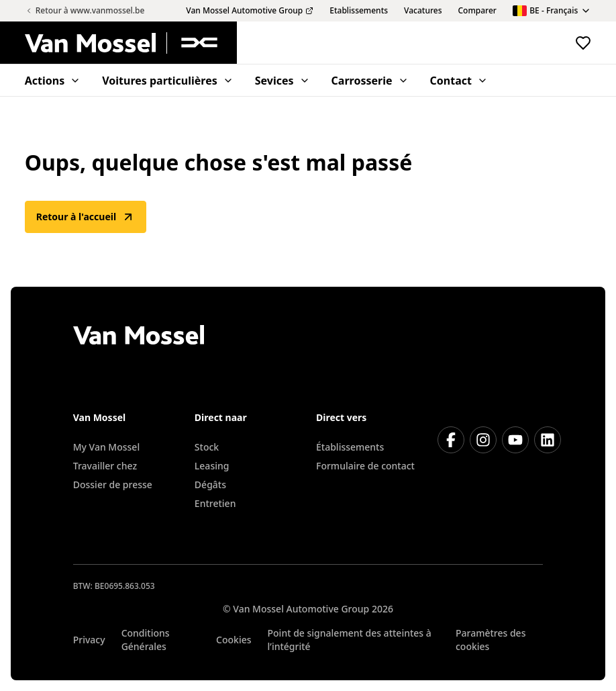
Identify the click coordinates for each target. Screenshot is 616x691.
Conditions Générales (146, 640)
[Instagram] (483, 440)
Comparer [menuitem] (477, 11)
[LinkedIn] (548, 440)
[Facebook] (451, 440)
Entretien (215, 503)
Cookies (234, 640)
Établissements (350, 447)
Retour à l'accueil (86, 217)
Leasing (212, 466)
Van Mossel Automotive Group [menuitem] (250, 11)
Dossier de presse (113, 485)
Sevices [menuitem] (283, 81)
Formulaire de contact (365, 466)
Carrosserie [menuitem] (370, 81)
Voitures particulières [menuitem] (168, 81)
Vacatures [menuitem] (423, 11)
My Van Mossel (106, 447)
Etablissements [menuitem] (359, 11)
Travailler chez (105, 466)
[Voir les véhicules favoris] (583, 43)
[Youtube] (515, 440)
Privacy (89, 640)
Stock (207, 447)
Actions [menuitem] (53, 81)
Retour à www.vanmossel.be (85, 10)
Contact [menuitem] (459, 81)
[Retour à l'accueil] (131, 43)
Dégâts (210, 485)
